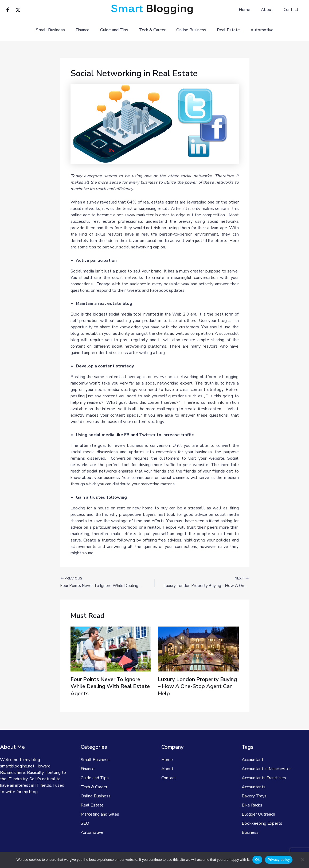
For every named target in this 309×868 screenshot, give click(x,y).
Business (250, 832)
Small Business (57, 30)
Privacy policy (279, 860)
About (270, 10)
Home (250, 10)
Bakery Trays (254, 796)
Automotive (256, 30)
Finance (87, 30)
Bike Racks (252, 805)
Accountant (253, 760)
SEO (85, 823)
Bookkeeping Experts (262, 823)
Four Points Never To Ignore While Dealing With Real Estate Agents (109, 687)
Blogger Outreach (258, 814)
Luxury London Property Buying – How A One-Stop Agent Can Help (194, 687)
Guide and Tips (116, 30)
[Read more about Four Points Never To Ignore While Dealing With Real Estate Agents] (111, 650)
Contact (292, 10)
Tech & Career (152, 30)
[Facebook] (8, 10)
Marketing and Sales (100, 814)
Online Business (189, 30)
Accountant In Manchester (266, 769)
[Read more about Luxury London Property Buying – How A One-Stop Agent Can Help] (198, 650)
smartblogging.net (17, 766)
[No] (302, 860)
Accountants (254, 787)
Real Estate (224, 30)
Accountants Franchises (264, 778)
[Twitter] (18, 10)
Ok (257, 860)
